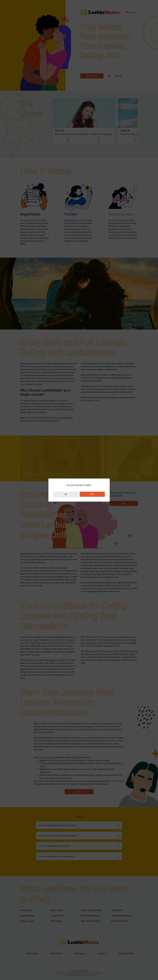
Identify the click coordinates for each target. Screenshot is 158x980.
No (66, 494)
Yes (92, 494)
